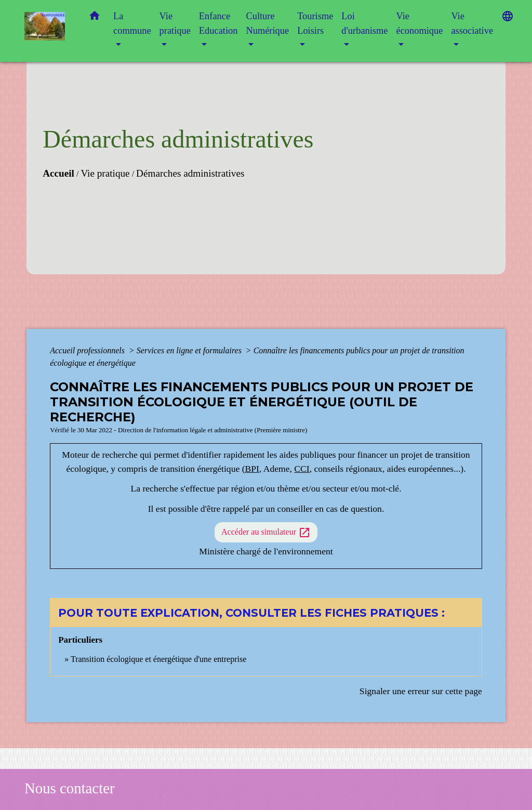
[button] (95, 18)
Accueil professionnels (88, 350)
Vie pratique (105, 173)
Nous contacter (70, 788)
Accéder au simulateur (266, 533)
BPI (252, 469)
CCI (302, 469)
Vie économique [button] (419, 23)
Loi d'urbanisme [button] (364, 23)
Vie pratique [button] (175, 23)
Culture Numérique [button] (267, 23)
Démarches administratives (190, 173)
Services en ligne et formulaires (190, 350)
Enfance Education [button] (218, 23)
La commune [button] (132, 23)
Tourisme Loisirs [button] (315, 23)
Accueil (58, 173)
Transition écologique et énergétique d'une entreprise (158, 659)
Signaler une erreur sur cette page (421, 691)
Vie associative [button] (472, 23)
